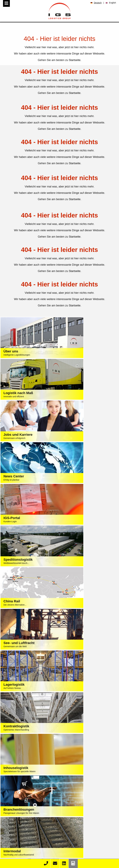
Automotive (90, 796)
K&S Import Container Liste (31, 843)
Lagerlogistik (31, 800)
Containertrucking (31, 812)
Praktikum (90, 843)
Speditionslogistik (31, 789)
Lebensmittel (90, 793)
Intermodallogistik (31, 808)
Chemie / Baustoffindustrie (90, 804)
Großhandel (90, 812)
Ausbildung (90, 839)
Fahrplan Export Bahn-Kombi (31, 855)
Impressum (48, 770)
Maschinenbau (90, 800)
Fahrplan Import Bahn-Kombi (31, 851)
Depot (31, 816)
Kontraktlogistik (31, 804)
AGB (75, 770)
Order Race (31, 839)
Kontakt (31, 859)
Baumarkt (90, 816)
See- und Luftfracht (31, 793)
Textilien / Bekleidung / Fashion (90, 789)
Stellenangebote (90, 835)
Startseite (75, 60)
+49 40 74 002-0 (50, 758)
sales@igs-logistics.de (63, 764)
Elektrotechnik (90, 808)
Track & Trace (31, 835)
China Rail (31, 796)
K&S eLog (31, 847)
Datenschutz (63, 770)
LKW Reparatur (31, 820)
